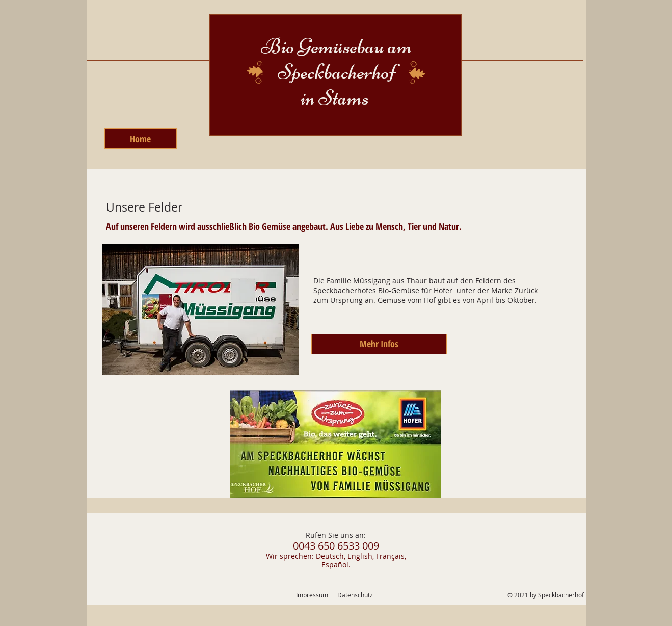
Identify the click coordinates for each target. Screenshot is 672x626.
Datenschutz (355, 595)
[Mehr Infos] (379, 344)
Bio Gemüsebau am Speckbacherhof (336, 59)
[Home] (141, 139)
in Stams (337, 98)
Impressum (312, 595)
